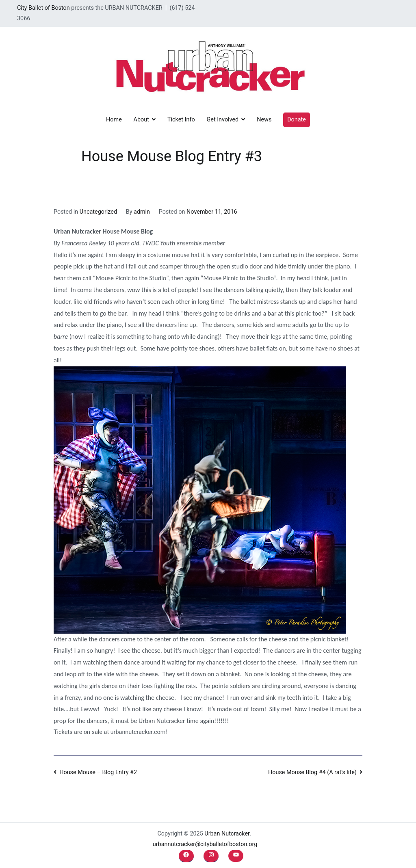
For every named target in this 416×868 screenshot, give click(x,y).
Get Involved (222, 120)
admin (142, 212)
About (141, 120)
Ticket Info (181, 120)
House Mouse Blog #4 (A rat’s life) (312, 772)
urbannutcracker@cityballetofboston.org (205, 844)
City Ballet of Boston (43, 8)
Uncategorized (98, 212)
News (264, 120)
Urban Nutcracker (227, 834)
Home (114, 120)
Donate (297, 120)
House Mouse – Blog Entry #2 (98, 772)
